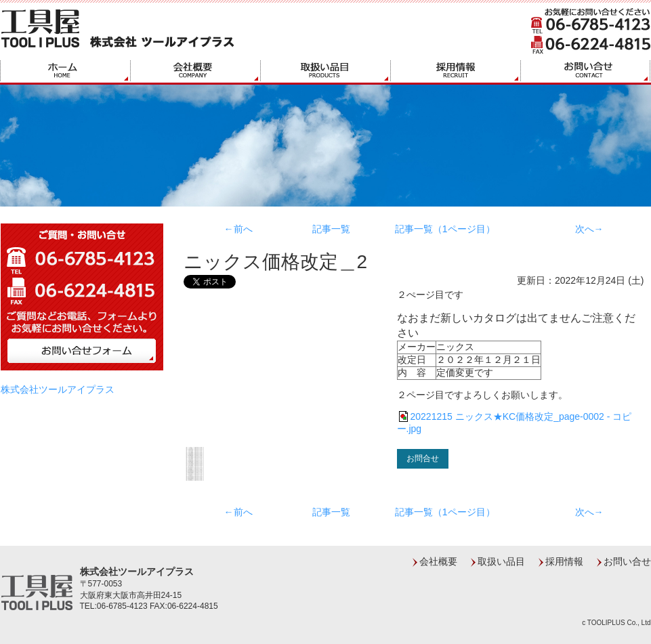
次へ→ (589, 229)
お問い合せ (627, 561)
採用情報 (564, 561)
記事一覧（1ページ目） (445, 229)
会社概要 (438, 561)
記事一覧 (331, 229)
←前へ (238, 229)
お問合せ (423, 458)
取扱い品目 (501, 561)
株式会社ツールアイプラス (58, 389)
